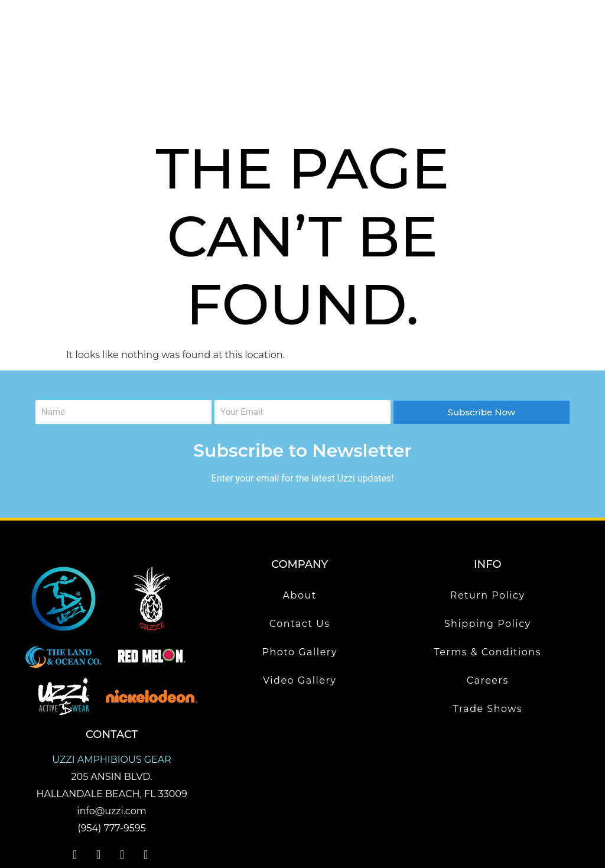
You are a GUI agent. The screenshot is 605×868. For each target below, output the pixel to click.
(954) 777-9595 (111, 773)
